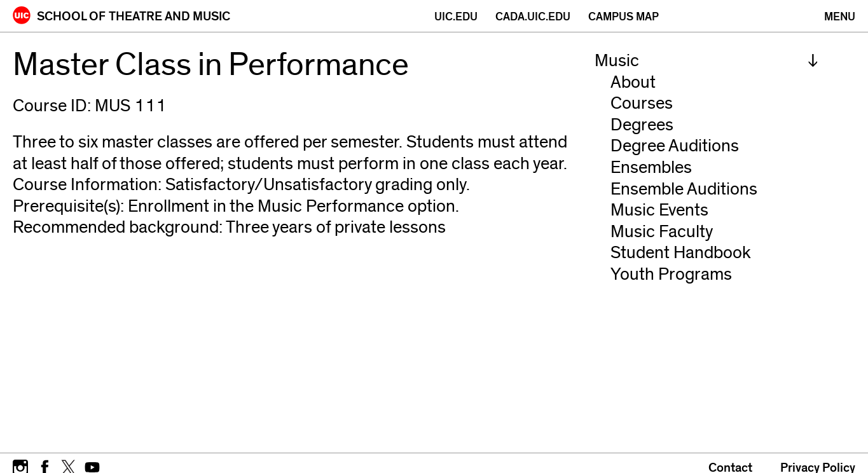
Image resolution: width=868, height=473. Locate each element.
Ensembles (651, 168)
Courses (642, 103)
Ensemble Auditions (684, 189)
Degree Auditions (675, 146)
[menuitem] (706, 61)
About (633, 82)
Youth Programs (671, 274)
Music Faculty (662, 232)
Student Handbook (681, 253)
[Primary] (840, 17)
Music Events (659, 210)
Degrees (642, 125)
